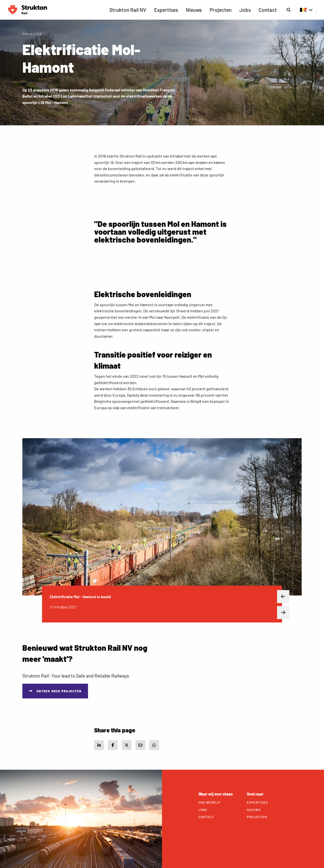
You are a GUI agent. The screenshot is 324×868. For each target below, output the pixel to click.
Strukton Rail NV (128, 10)
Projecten (221, 10)
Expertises (166, 10)
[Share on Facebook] (113, 745)
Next (280, 613)
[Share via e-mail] (140, 745)
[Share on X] (127, 745)
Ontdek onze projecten (59, 691)
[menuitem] (128, 10)
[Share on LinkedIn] (99, 745)
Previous (280, 597)
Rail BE (28, 10)
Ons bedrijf (210, 802)
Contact (268, 10)
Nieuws (194, 10)
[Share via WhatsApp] (154, 745)
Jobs (245, 10)
